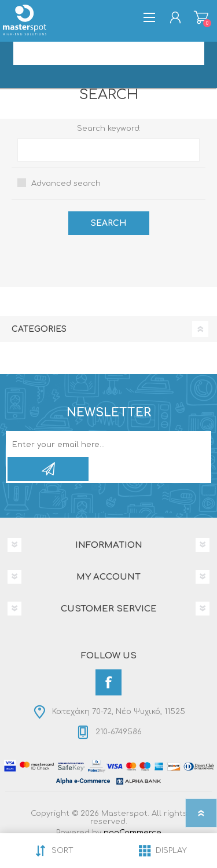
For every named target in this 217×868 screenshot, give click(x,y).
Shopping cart (201, 17)
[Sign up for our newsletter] (96, 445)
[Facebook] (108, 682)
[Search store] (109, 53)
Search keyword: (109, 129)
